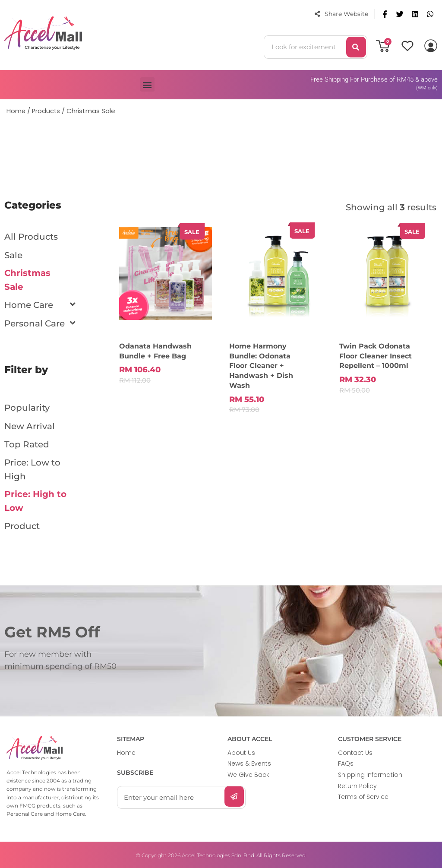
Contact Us (355, 752)
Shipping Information (370, 774)
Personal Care (39, 323)
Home (126, 752)
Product (22, 526)
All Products (31, 237)
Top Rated (27, 444)
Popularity (27, 407)
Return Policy (357, 785)
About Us (241, 752)
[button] (385, 14)
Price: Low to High (32, 469)
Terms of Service (363, 796)
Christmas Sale (27, 280)
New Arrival (30, 425)
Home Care (33, 305)
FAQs (346, 763)
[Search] (356, 47)
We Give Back (248, 774)
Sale (13, 255)
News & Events (249, 763)
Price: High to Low (35, 501)
